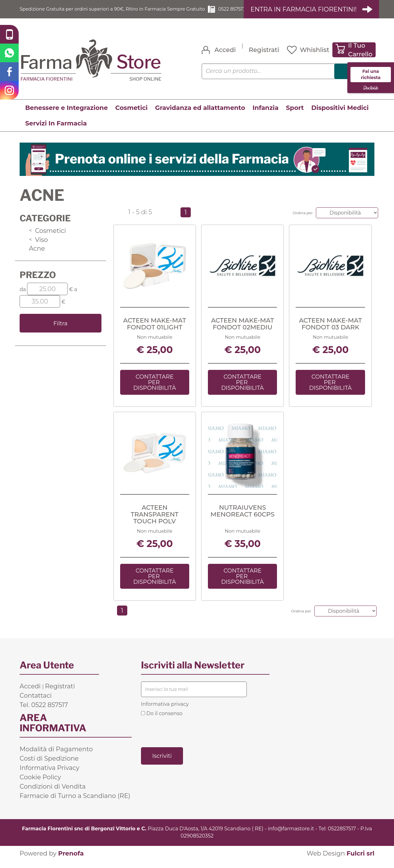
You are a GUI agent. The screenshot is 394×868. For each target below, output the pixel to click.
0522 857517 (233, 12)
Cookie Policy (40, 784)
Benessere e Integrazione (66, 115)
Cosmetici (131, 115)
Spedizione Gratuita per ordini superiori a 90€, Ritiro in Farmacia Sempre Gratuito (110, 12)
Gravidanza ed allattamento (200, 115)
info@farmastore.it (291, 836)
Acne (37, 256)
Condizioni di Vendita (53, 794)
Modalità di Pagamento (56, 756)
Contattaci (36, 703)
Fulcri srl (360, 861)
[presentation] (188, 738)
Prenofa (71, 861)
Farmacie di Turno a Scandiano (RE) (75, 803)
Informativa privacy (165, 711)
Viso (38, 247)
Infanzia (266, 115)
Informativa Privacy (49, 775)
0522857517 (342, 836)
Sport (295, 115)
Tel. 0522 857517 (44, 712)
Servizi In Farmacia (56, 130)
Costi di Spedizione (49, 766)
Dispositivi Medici (340, 115)
